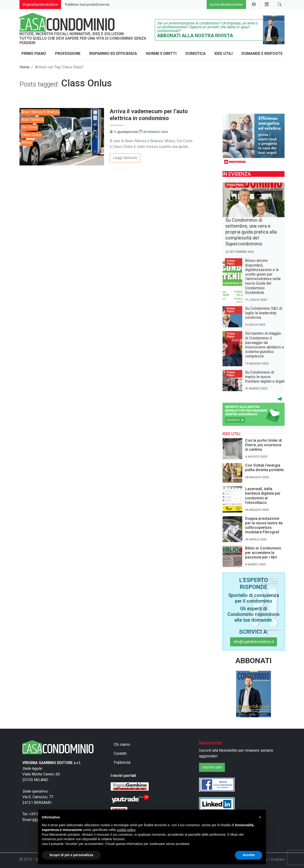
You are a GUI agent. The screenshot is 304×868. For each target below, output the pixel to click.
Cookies (278, 859)
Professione (68, 54)
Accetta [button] (249, 855)
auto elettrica (32, 120)
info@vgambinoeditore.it (254, 642)
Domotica (196, 54)
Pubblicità (122, 762)
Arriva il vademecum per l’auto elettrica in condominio (149, 115)
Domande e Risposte (262, 54)
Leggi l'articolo (125, 158)
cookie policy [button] (126, 830)
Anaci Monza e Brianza (40, 112)
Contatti (120, 753)
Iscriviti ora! (212, 767)
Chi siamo (122, 744)
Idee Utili (223, 54)
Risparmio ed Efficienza (113, 54)
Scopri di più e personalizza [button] (71, 855)
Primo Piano (34, 54)
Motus (27, 142)
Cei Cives (29, 127)
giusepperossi (128, 132)
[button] (260, 817)
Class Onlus (31, 135)
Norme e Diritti (161, 54)
